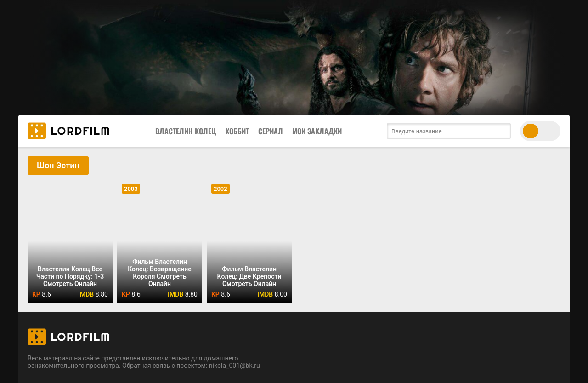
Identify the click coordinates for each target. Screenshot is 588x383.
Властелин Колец (186, 131)
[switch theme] (540, 131)
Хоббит (237, 131)
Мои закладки (317, 131)
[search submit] (502, 131)
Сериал (271, 131)
